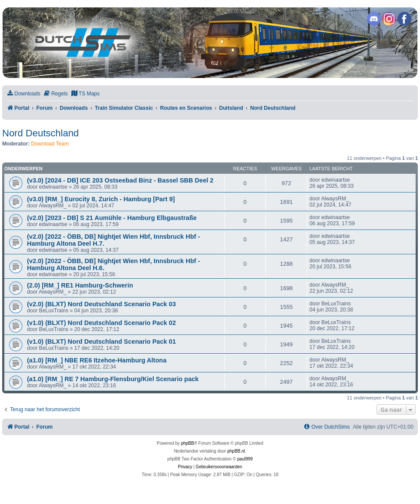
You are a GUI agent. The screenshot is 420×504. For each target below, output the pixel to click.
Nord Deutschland (40, 133)
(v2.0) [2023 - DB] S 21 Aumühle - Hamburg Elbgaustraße (112, 218)
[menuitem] (24, 94)
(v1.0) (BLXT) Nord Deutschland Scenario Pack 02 (101, 323)
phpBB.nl (236, 451)
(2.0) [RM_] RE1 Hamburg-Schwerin (80, 285)
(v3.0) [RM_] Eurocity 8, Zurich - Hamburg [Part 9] (101, 199)
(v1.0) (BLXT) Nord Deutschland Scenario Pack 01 (101, 342)
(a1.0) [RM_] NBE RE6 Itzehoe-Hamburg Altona (97, 360)
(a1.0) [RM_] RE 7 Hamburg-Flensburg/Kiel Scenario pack (113, 379)
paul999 (245, 459)
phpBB (188, 443)
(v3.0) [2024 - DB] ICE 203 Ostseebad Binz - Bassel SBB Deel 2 (120, 180)
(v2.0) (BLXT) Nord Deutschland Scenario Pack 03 (101, 304)
